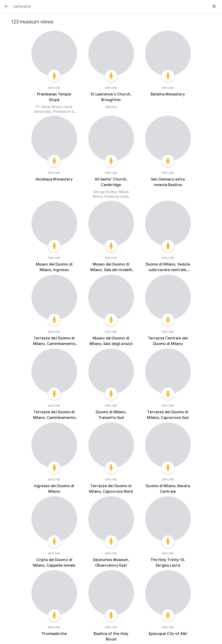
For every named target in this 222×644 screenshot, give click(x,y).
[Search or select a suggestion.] (111, 7)
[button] (7, 7)
